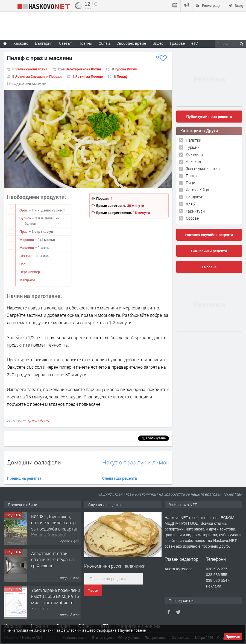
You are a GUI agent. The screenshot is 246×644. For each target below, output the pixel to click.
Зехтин (26, 256)
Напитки (194, 140)
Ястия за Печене (89, 76)
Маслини (27, 248)
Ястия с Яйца (197, 190)
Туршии (193, 147)
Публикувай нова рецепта (209, 117)
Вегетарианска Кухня (83, 69)
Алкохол (193, 161)
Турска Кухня (126, 69)
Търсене (209, 267)
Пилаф (122, 76)
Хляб (190, 204)
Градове (177, 43)
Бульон (26, 218)
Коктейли (194, 154)
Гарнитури (195, 211)
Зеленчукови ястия (31, 69)
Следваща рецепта (120, 478)
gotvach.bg (38, 421)
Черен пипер (30, 272)
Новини (85, 43)
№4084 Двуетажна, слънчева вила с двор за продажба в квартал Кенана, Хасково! (55, 526)
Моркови (27, 240)
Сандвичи (195, 197)
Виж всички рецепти (209, 251)
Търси (93, 591)
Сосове (192, 218)
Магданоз (27, 280)
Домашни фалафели (34, 462)
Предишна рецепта (24, 478)
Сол (22, 264)
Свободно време (131, 43)
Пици (191, 183)
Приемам (233, 637)
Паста (191, 176)
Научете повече (132, 630)
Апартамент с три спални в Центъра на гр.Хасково (52, 559)
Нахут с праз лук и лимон (136, 462)
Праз (24, 231)
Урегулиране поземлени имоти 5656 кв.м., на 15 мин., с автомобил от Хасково (56, 599)
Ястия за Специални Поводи (38, 76)
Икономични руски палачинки (115, 566)
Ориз (24, 210)
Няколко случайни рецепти (209, 235)
